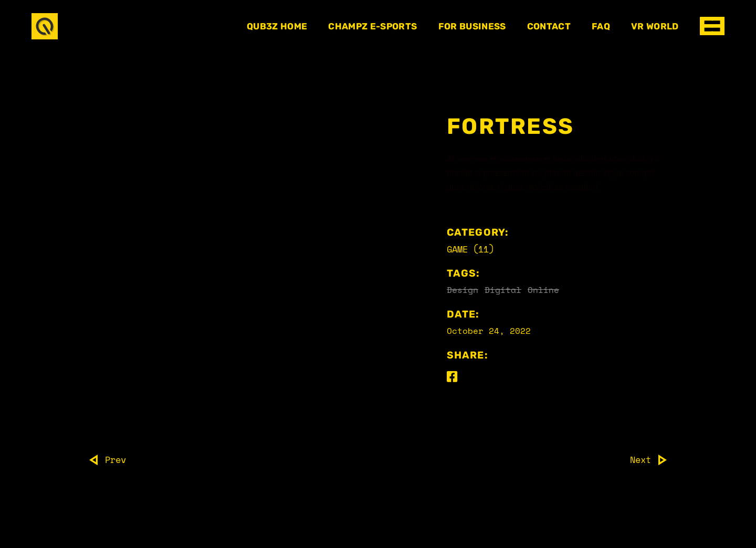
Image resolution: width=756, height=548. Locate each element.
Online (543, 290)
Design (463, 290)
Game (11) (470, 249)
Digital (503, 290)
